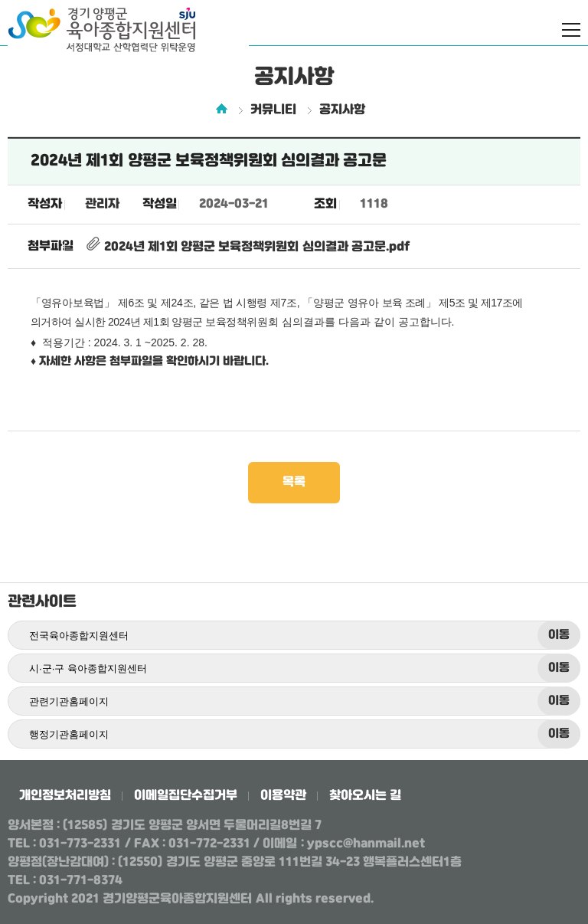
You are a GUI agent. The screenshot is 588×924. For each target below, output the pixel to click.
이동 (559, 635)
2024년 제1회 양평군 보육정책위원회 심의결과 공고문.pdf (247, 247)
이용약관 (283, 796)
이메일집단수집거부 (186, 796)
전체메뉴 (571, 30)
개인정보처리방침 (65, 796)
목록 (294, 482)
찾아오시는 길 (365, 796)
